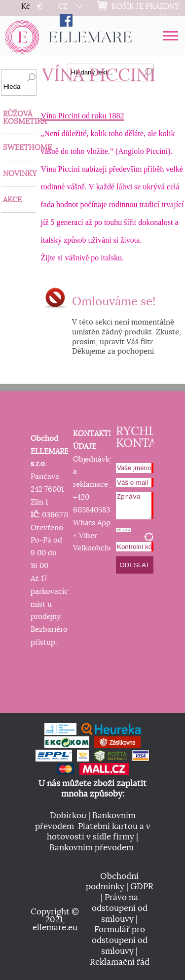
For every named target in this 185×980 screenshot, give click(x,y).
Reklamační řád (120, 962)
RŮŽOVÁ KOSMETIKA (19, 118)
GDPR (142, 887)
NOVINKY (19, 174)
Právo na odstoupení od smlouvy (120, 908)
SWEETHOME (19, 148)
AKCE (12, 200)
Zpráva (135, 506)
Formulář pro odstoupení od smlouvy (120, 940)
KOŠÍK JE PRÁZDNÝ (146, 7)
